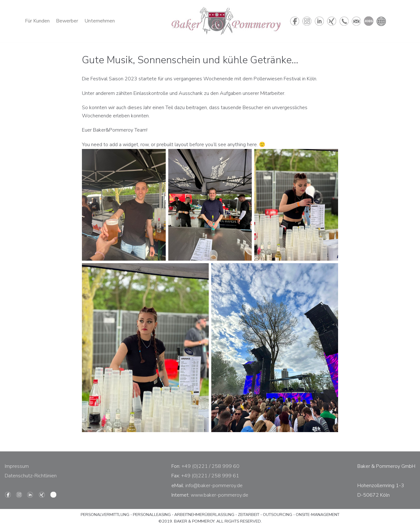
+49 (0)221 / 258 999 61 (210, 476)
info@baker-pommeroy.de (214, 486)
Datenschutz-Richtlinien (31, 476)
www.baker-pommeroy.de (219, 495)
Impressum (17, 466)
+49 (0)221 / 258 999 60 (210, 466)
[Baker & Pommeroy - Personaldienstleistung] (226, 21)
